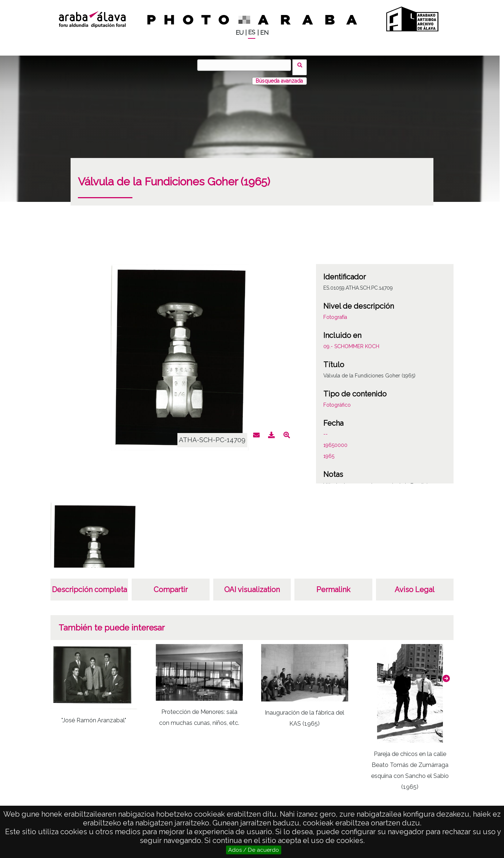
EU (240, 33)
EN (264, 33)
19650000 (335, 441)
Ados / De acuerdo (254, 850)
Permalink (333, 585)
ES (252, 32)
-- (326, 430)
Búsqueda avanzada (279, 76)
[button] (446, 674)
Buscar (302, 65)
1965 (329, 452)
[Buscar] (247, 65)
